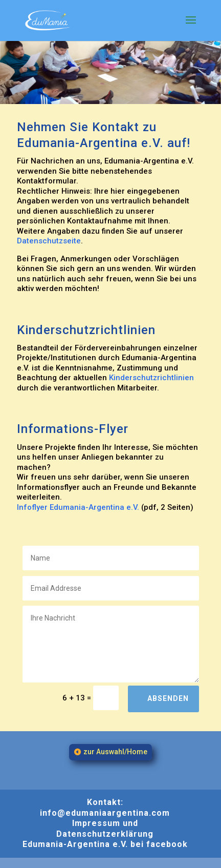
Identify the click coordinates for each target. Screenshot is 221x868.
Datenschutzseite (49, 241)
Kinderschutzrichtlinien (151, 378)
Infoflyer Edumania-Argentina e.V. (78, 507)
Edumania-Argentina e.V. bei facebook (105, 844)
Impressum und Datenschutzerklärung (105, 829)
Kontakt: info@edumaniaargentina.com (105, 808)
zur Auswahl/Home (115, 752)
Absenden (168, 698)
